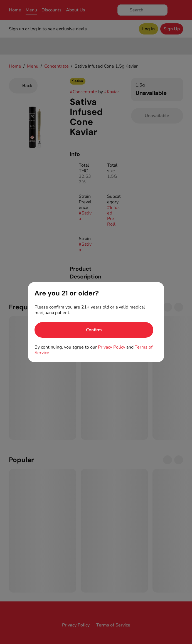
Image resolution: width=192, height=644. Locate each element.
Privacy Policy (112, 347)
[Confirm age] (94, 330)
